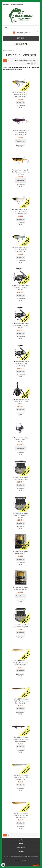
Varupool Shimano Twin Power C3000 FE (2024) (20, 626)
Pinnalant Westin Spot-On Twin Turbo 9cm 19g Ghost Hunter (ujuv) (20, 211)
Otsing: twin (12, 50)
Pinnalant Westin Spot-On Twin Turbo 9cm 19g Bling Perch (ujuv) (20, 172)
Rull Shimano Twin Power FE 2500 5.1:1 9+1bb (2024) (20, 288)
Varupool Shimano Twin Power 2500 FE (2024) (20, 478)
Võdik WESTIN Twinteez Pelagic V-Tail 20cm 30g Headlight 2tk (20, 777)
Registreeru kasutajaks (17, 4)
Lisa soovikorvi (20, 106)
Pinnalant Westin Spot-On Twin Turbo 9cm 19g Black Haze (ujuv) (20, 133)
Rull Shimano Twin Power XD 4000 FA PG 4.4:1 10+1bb (20, 440)
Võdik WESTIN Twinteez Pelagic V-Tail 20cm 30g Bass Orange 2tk (20, 701)
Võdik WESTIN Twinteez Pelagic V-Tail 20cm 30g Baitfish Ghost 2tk (20, 663)
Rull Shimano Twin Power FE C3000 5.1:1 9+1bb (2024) (20, 402)
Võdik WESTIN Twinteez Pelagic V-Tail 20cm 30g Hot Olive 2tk (20, 815)
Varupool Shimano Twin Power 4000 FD (20, 552)
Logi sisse (6, 4)
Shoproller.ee (36, 865)
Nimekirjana (32, 63)
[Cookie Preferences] (3, 865)
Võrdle (20, 108)
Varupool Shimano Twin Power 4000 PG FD (20, 588)
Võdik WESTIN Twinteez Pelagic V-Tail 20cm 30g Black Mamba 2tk (20, 739)
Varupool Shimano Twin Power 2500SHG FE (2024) (20, 515)
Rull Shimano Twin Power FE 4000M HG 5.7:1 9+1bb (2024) (20, 364)
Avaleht (5, 50)
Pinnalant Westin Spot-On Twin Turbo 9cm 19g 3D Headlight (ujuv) (20, 95)
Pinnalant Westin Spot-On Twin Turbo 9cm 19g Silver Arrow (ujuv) (20, 249)
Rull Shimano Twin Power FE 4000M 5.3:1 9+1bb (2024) (20, 326)
